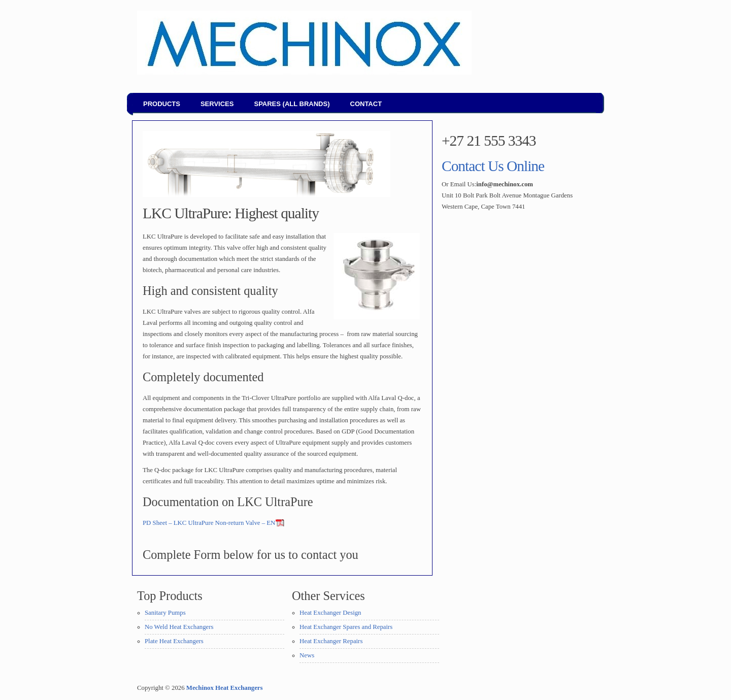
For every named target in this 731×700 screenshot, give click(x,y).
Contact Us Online (493, 166)
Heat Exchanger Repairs (331, 641)
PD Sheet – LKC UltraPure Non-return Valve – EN (209, 523)
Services (217, 104)
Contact (366, 104)
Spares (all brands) (292, 104)
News (307, 655)
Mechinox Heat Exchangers (225, 688)
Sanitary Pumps (165, 613)
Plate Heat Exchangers (174, 641)
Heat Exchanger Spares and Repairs (346, 627)
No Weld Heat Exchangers (179, 627)
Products (162, 104)
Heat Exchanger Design (330, 613)
